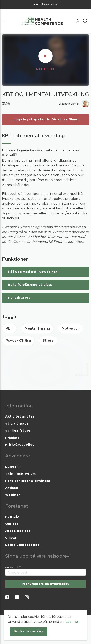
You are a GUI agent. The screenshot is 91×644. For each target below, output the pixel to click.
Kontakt (12, 517)
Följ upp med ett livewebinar (33, 272)
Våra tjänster (17, 424)
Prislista (13, 438)
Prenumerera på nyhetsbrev (45, 584)
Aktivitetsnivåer (20, 416)
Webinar (13, 495)
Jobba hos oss (18, 531)
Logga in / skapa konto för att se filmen (46, 119)
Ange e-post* (13, 567)
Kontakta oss (19, 298)
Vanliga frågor (18, 431)
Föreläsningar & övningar (28, 481)
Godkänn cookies (29, 631)
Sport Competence (22, 545)
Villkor (11, 538)
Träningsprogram (21, 474)
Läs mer (72, 622)
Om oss (12, 524)
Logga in (13, 467)
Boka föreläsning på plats (30, 285)
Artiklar (12, 488)
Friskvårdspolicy (20, 445)
